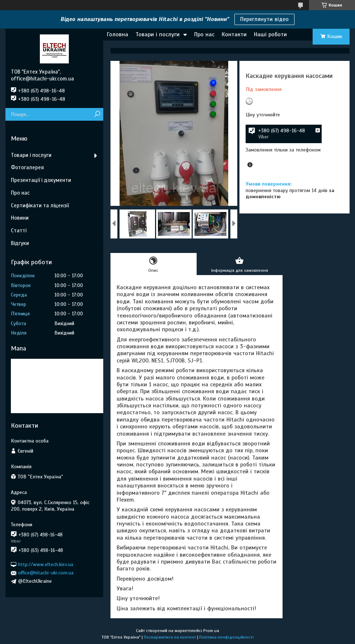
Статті (19, 230)
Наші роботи (270, 34)
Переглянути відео (264, 19)
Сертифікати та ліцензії (40, 205)
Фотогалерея (27, 167)
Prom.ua (211, 631)
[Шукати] (97, 114)
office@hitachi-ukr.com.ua (46, 573)
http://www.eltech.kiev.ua (46, 564)
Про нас (204, 34)
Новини (20, 218)
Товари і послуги (158, 34)
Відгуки (20, 243)
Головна (118, 34)
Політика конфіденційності (226, 637)
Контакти (234, 34)
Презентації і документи (41, 180)
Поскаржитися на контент (170, 637)
